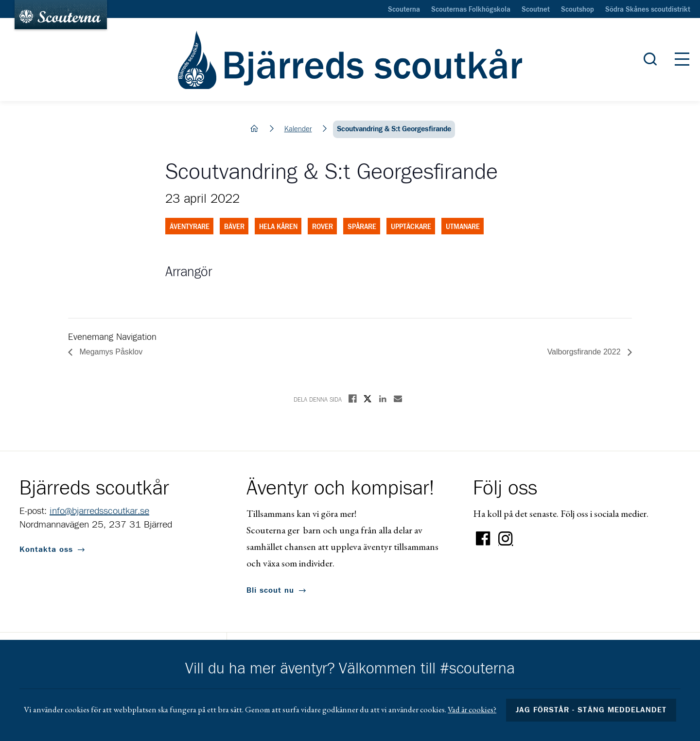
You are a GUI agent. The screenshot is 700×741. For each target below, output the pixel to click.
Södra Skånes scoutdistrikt (648, 10)
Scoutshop (577, 10)
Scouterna (404, 10)
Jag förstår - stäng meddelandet (591, 710)
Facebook (483, 539)
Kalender (298, 129)
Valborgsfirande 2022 (585, 352)
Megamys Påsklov (110, 352)
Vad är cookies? (472, 709)
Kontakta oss (46, 549)
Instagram (506, 539)
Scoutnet (536, 10)
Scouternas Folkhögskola (471, 10)
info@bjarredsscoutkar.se (99, 511)
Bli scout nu (270, 590)
